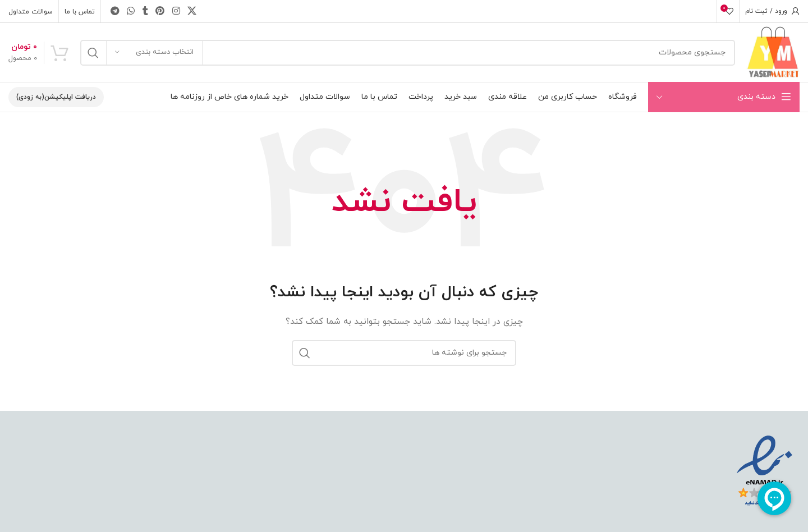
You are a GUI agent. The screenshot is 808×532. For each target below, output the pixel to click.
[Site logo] (773, 52)
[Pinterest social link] (160, 11)
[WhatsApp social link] (130, 11)
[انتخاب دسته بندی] (154, 53)
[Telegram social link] (115, 11)
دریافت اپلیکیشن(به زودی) (56, 97)
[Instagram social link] (176, 11)
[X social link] (192, 11)
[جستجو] (408, 53)
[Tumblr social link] (145, 11)
